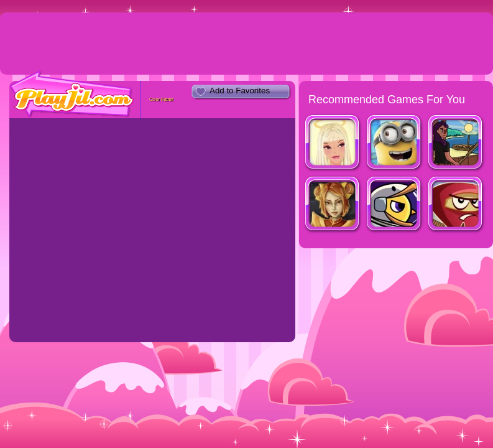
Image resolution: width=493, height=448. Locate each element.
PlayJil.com (72, 94)
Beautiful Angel (333, 143)
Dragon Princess (333, 205)
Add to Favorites (240, 91)
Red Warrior (456, 205)
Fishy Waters (456, 143)
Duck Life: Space (394, 205)
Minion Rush (394, 143)
